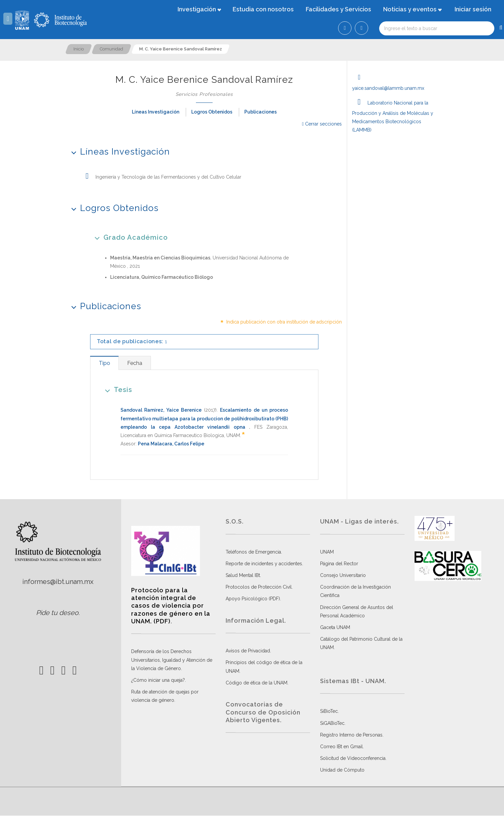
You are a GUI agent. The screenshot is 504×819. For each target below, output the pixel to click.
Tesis (116, 389)
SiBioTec (329, 711)
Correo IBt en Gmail (341, 747)
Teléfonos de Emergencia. (254, 552)
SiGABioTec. (333, 723)
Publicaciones (261, 112)
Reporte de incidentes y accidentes (264, 564)
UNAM (327, 552)
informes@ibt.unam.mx (58, 582)
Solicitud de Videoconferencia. (353, 758)
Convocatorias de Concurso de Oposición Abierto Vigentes (263, 712)
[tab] (104, 363)
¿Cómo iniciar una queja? (158, 680)
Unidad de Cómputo (342, 770)
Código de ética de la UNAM (257, 683)
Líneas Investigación (156, 112)
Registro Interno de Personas (351, 735)
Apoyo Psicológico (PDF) (253, 599)
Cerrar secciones (322, 124)
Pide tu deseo (57, 613)
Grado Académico (129, 237)
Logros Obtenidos (212, 112)
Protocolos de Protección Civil (259, 587)
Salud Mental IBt (243, 575)
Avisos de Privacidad (248, 651)
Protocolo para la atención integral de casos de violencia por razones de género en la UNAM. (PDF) (171, 606)
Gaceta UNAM (335, 627)
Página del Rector (339, 564)
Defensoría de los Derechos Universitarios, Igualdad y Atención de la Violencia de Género (172, 660)
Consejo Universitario (343, 575)
